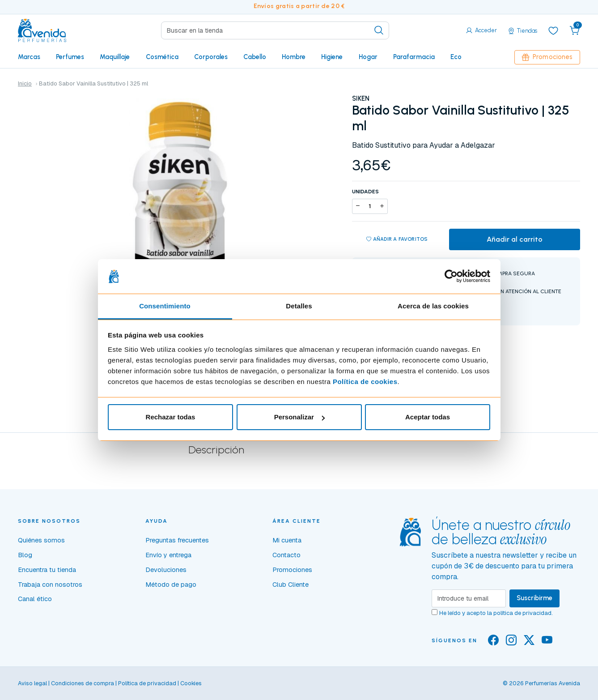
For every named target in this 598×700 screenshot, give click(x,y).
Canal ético (35, 599)
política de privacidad (522, 613)
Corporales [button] (211, 57)
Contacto (286, 555)
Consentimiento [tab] (165, 306)
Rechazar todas (171, 417)
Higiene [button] (332, 57)
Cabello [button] (255, 57)
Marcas (29, 57)
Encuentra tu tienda (47, 570)
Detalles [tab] (299, 306)
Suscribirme (534, 598)
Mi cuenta (287, 540)
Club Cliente (291, 585)
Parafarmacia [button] (414, 57)
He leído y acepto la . (496, 613)
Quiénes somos (41, 540)
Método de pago (171, 585)
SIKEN (361, 98)
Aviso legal (32, 683)
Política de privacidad (147, 683)
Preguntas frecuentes (177, 540)
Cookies (191, 683)
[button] (575, 30)
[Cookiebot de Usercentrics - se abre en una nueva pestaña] (451, 277)
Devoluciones (166, 570)
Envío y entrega (168, 555)
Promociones (547, 57)
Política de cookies (365, 382)
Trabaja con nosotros (50, 585)
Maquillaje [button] (115, 57)
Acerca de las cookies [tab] (433, 306)
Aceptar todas (428, 417)
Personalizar (299, 417)
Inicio (25, 83)
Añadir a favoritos (397, 239)
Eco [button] (456, 57)
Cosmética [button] (162, 57)
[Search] (275, 30)
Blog (25, 555)
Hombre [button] (294, 57)
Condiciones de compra (83, 683)
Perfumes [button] (70, 57)
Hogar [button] (368, 57)
